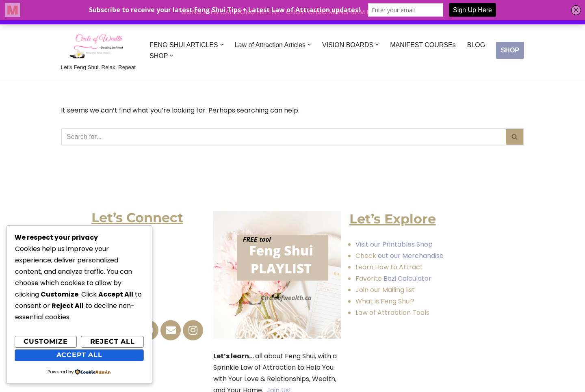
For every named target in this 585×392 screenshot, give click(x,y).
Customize (45, 341)
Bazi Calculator (407, 278)
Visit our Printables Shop (394, 244)
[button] (222, 45)
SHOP (510, 50)
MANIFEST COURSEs (423, 45)
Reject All (113, 341)
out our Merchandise (411, 256)
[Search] (283, 137)
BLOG (476, 45)
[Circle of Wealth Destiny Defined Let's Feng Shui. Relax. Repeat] (98, 50)
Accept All (79, 355)
